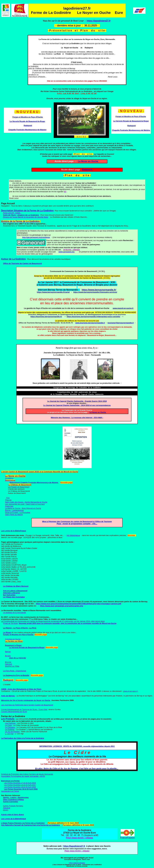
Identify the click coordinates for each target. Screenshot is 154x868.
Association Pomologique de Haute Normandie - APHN (23, 776)
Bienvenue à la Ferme (10, 781)
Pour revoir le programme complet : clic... (77, 524)
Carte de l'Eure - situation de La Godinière (21, 215)
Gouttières (9, 478)
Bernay (8, 652)
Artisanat (7, 808)
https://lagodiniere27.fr (99, 21)
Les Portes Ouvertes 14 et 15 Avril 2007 (20, 785)
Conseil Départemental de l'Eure (14, 712)
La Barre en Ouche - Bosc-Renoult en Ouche (23, 508)
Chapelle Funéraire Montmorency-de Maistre (27, 130)
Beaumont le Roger (13, 645)
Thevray (8, 500)
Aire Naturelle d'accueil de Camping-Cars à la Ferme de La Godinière (30, 825)
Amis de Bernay (8, 696)
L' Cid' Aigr (9, 734)
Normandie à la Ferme (10, 791)
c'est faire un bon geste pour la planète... (99, 769)
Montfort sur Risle (12, 666)
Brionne (8, 662)
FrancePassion (128, 838)
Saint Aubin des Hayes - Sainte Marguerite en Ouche (26, 502)
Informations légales (77, 863)
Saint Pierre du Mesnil (14, 515)
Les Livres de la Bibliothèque (14, 531)
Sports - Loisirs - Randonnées (16, 797)
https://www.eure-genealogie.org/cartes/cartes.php (62, 606)
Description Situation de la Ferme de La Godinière (27, 211)
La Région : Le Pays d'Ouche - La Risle (20, 628)
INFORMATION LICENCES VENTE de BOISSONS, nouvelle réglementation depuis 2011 (77, 746)
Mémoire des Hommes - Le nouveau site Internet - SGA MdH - (77, 418)
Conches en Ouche (13, 639)
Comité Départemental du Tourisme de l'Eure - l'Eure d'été (24, 709)
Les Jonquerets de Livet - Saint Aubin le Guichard (25, 504)
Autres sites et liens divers (13, 815)
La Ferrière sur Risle (14, 641)
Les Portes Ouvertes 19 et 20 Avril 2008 (20, 787)
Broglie (8, 656)
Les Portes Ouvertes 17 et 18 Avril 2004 (20, 783)
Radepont (87, 170)
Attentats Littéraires (12, 593)
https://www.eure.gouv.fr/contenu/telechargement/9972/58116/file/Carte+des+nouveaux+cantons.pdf (78, 604)
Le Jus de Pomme (12, 732)
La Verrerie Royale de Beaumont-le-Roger (27, 121)
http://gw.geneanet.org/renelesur (36, 237)
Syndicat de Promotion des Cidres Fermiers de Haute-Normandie (27, 774)
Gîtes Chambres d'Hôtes (13, 800)
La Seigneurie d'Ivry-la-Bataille (16, 675)
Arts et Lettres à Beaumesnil (15, 591)
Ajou (8, 498)
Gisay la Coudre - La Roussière (18, 512)
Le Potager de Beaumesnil (19, 487)
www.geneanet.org (66, 252)
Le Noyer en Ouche (88, 161)
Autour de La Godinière (13, 259)
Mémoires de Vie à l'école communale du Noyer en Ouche (26, 700)
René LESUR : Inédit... (12, 213)
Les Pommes (10, 723)
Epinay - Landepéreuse (14, 510)
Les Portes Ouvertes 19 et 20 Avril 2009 (21, 789)
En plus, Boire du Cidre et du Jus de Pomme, (57, 769)
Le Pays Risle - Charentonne (15, 671)
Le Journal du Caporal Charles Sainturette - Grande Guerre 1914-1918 (77, 401)
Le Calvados (10, 727)
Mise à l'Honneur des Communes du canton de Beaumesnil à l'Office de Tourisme (77, 521)
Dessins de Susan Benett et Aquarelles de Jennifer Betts (25, 217)
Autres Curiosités (11, 802)
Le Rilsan (7, 632)
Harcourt (9, 664)
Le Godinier (10, 729)
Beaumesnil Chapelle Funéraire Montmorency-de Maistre (34, 482)
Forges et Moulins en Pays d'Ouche (28, 117)
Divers (6, 810)
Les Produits (8, 719)
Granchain (9, 506)
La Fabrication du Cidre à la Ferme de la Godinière (23, 738)
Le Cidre (9, 725)
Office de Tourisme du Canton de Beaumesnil (22, 263)
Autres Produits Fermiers (13, 806)
